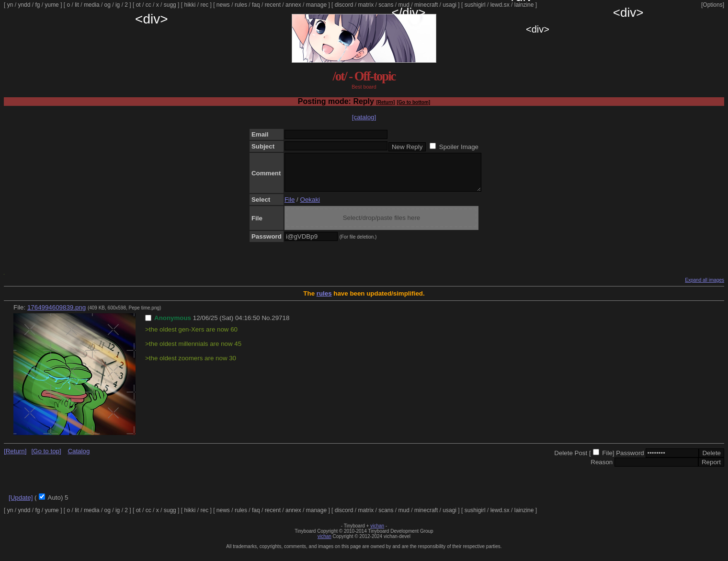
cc (148, 5)
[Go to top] (46, 458)
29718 (280, 325)
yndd (24, 5)
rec (205, 5)
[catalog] (364, 117)
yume (51, 5)
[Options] (713, 5)
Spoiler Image (459, 147)
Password (630, 460)
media (92, 5)
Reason (602, 469)
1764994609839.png (57, 315)
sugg (170, 5)
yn (10, 5)
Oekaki (310, 207)
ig (118, 5)
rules (241, 5)
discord (344, 5)
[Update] (21, 505)
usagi (449, 5)
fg (37, 5)
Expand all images (705, 287)
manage (316, 5)
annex (293, 5)
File (290, 207)
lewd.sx (500, 5)
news (223, 5)
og (108, 5)
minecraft (426, 5)
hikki (190, 5)
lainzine (524, 5)
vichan (377, 533)
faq (256, 5)
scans (386, 5)
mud (404, 5)
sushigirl (475, 5)
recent (273, 5)
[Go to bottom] (414, 102)
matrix (366, 5)
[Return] (385, 102)
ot (138, 5)
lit (77, 5)
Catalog (79, 458)
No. (267, 325)
